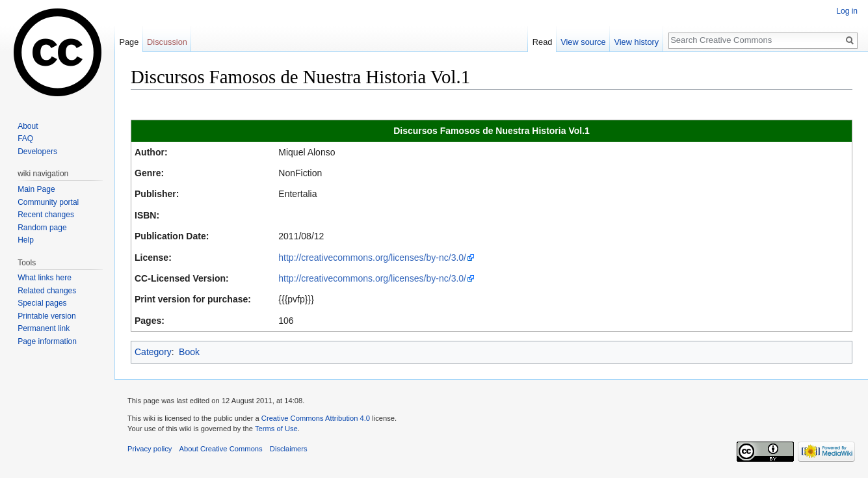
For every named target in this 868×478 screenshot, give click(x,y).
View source (583, 42)
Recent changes (46, 215)
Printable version (46, 316)
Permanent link (44, 328)
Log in (847, 11)
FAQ (25, 139)
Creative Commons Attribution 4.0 (316, 418)
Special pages (42, 303)
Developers (37, 152)
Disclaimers (289, 449)
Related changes (47, 291)
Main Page (36, 189)
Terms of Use (276, 429)
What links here (45, 278)
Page (129, 42)
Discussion (167, 42)
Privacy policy (150, 449)
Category (153, 352)
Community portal (48, 202)
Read (543, 42)
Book (189, 352)
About (28, 126)
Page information (47, 341)
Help (26, 240)
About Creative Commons (221, 449)
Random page (42, 228)
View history (636, 42)
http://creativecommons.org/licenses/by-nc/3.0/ (372, 258)
